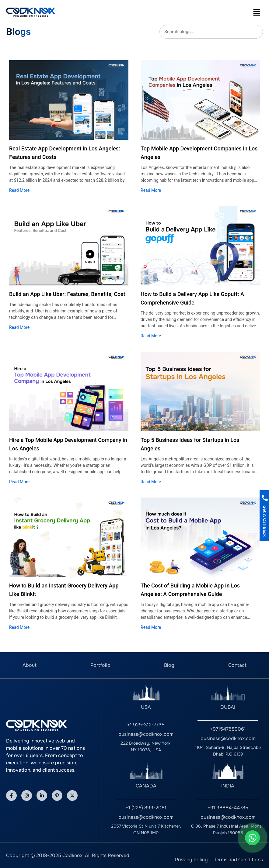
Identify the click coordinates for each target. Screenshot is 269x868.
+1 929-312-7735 (146, 725)
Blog (169, 665)
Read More (19, 190)
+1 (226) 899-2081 (146, 808)
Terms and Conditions (238, 860)
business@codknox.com (146, 734)
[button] (257, 12)
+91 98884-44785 (228, 808)
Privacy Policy (191, 860)
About (30, 665)
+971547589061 (228, 729)
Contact (237, 665)
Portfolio (100, 665)
